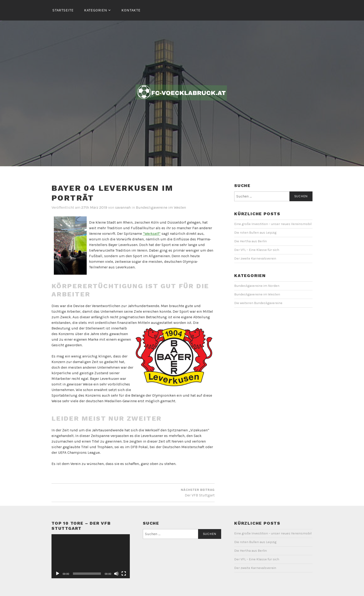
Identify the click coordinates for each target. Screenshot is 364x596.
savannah (123, 207)
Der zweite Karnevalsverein (255, 258)
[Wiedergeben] (58, 574)
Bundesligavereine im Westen (161, 207)
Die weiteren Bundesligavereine (258, 303)
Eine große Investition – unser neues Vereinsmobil (273, 224)
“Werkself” (152, 234)
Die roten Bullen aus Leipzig (255, 233)
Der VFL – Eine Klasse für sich (257, 250)
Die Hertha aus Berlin (251, 241)
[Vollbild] (124, 574)
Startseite (63, 10)
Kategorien (96, 10)
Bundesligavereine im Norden (257, 286)
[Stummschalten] (116, 574)
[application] (91, 556)
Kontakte (131, 10)
